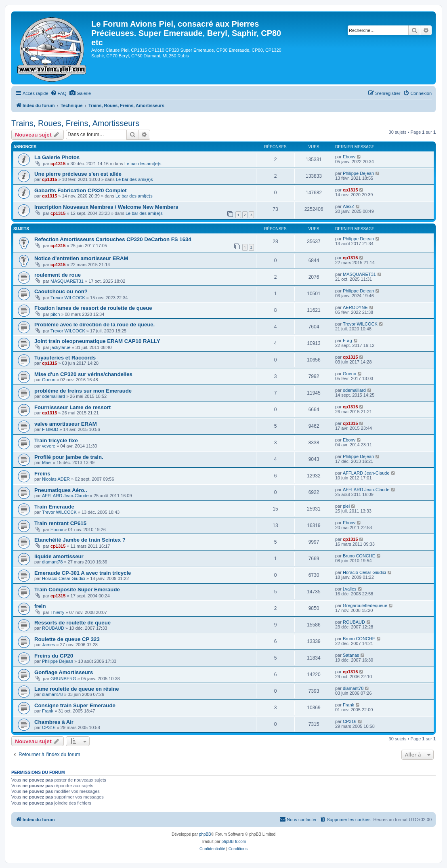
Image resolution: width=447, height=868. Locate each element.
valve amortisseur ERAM (66, 424)
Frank (48, 711)
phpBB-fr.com (234, 842)
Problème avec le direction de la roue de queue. (94, 325)
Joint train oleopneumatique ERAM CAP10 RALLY (97, 341)
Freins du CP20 (54, 656)
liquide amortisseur (59, 556)
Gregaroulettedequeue (365, 605)
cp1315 (58, 164)
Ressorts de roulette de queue (72, 623)
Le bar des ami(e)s (143, 164)
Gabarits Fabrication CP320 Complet (81, 190)
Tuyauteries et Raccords (65, 358)
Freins (42, 474)
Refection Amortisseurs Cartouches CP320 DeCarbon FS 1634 (113, 239)
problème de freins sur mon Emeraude (83, 391)
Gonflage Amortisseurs (64, 672)
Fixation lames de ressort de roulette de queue (93, 308)
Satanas (351, 655)
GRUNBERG (63, 679)
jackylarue (61, 347)
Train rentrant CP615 (60, 523)
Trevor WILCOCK (68, 298)
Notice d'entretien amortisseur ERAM (81, 258)
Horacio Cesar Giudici (64, 578)
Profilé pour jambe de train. (69, 457)
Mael (47, 462)
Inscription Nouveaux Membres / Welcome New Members (106, 207)
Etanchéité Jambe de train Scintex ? (80, 540)
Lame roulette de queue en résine (77, 689)
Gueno (49, 380)
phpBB (205, 834)
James (48, 645)
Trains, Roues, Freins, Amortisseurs (75, 123)
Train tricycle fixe (56, 440)
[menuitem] (59, 93)
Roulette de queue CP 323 (67, 639)
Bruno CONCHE (359, 556)
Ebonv (349, 157)
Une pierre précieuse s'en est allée (78, 174)
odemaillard (54, 396)
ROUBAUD (53, 628)
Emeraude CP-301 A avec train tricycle (83, 573)
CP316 (49, 727)
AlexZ (348, 206)
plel (346, 506)
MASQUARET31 (67, 281)
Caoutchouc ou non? (61, 291)
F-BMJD (50, 429)
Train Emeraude (54, 507)
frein (40, 606)
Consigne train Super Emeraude (75, 705)
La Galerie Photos (57, 157)
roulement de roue (58, 275)
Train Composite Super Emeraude (77, 590)
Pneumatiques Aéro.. (61, 490)
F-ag (347, 340)
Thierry (57, 612)
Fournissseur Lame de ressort (72, 407)
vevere (49, 446)
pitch (55, 314)
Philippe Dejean (358, 173)
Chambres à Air (54, 722)
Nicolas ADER (56, 479)
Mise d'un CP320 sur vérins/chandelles (83, 374)
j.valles (350, 589)
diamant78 (52, 562)
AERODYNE (355, 307)
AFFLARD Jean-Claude (366, 473)
